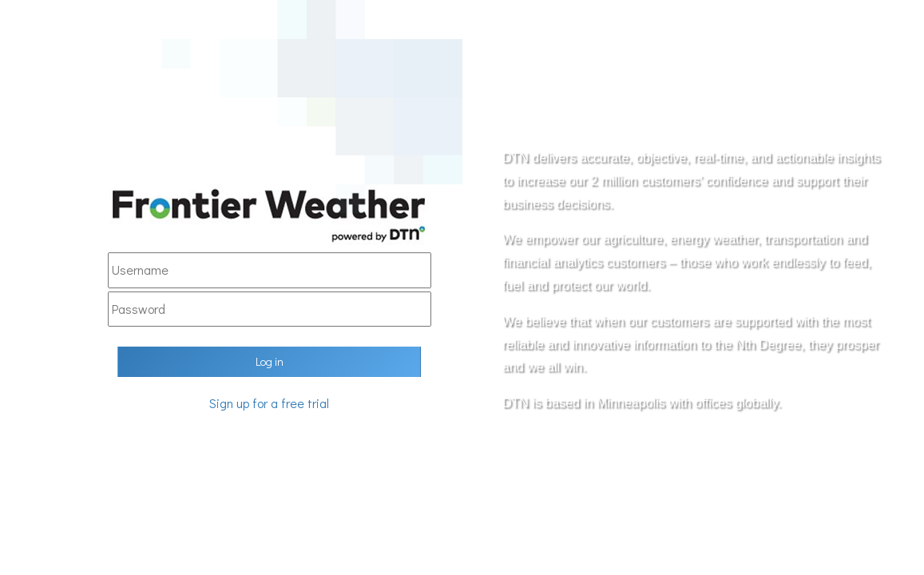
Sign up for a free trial (269, 403)
